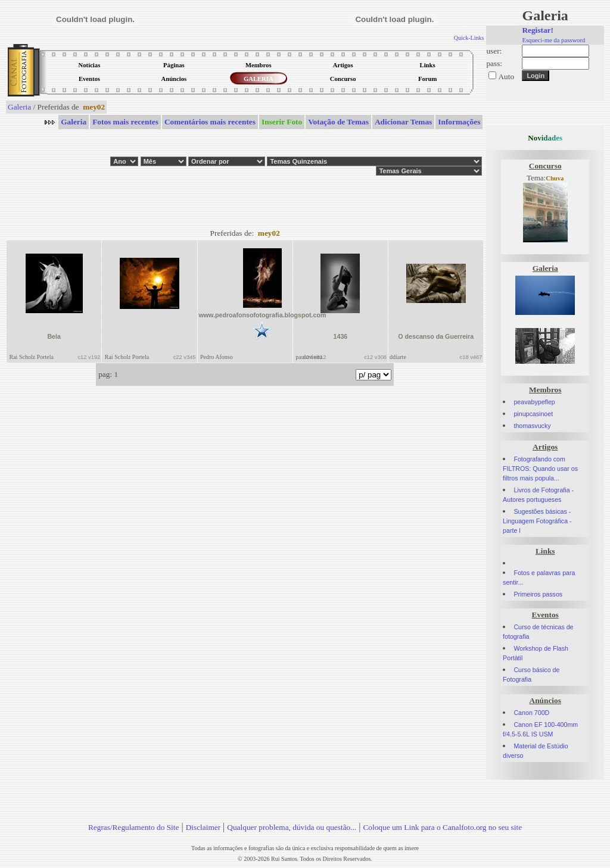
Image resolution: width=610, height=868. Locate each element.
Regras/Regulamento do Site (134, 827)
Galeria (19, 107)
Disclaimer (203, 827)
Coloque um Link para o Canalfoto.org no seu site (442, 827)
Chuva (555, 178)
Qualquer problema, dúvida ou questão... (292, 827)
